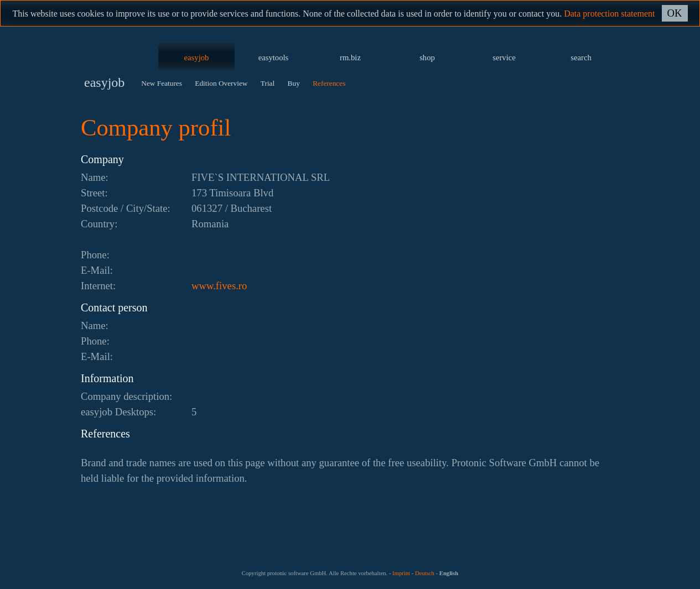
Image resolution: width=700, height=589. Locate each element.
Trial (268, 83)
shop (427, 58)
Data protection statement (609, 14)
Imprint (401, 573)
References (329, 83)
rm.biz (350, 58)
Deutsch (425, 573)
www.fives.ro (219, 286)
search (581, 58)
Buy (294, 83)
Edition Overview (221, 83)
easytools (274, 58)
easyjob (197, 58)
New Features (162, 83)
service (504, 58)
